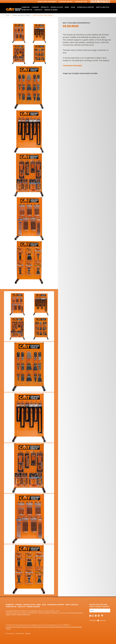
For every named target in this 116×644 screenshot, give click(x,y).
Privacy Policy (10, 634)
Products (45, 7)
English (70, 2)
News (67, 7)
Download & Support (86, 7)
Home (8, 15)
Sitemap (28, 634)
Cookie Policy (20, 634)
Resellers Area (81, 2)
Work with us (27, 10)
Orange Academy (51, 10)
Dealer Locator (57, 7)
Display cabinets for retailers (21, 15)
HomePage (26, 7)
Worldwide (52, 2)
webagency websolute (98, 620)
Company (35, 7)
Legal (73, 7)
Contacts (38, 10)
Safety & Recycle (103, 7)
